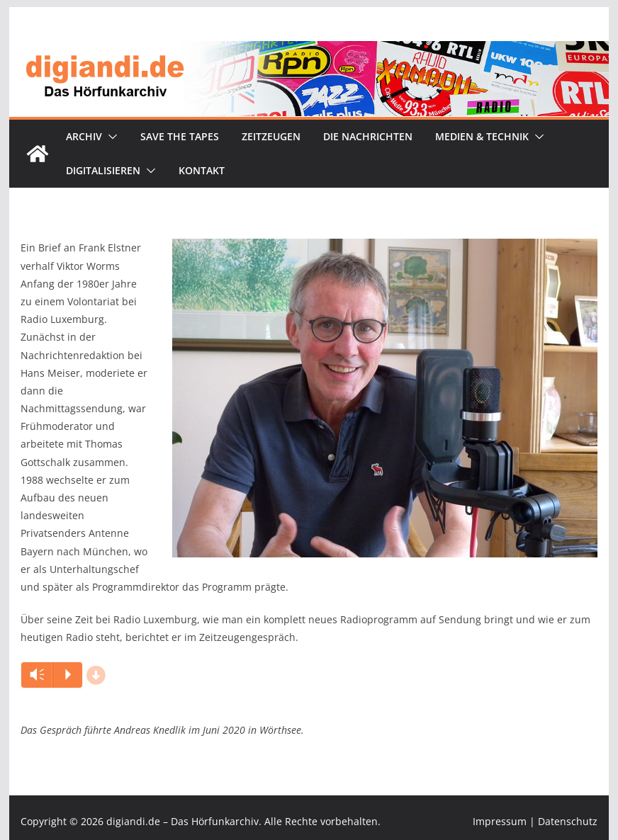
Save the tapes (180, 136)
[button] (110, 137)
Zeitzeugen (271, 136)
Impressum (500, 821)
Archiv (84, 136)
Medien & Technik (482, 136)
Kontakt (202, 170)
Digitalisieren (103, 170)
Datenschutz (568, 821)
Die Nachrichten (368, 136)
